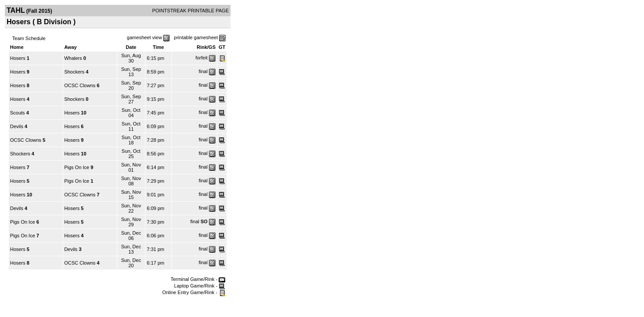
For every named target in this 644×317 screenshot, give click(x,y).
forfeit (201, 58)
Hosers (18, 58)
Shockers (74, 72)
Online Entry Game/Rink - (194, 292)
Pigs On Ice (77, 167)
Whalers (73, 58)
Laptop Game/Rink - (200, 286)
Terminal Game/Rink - (198, 279)
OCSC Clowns (80, 85)
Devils (17, 126)
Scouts (18, 113)
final (203, 71)
